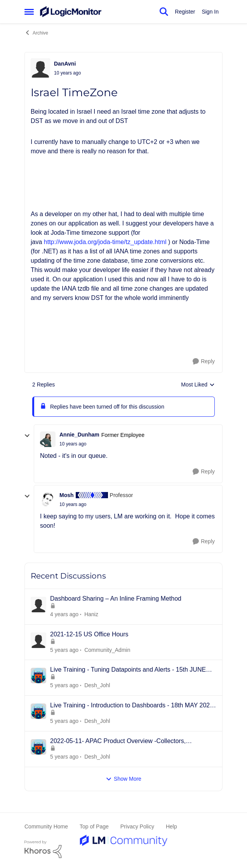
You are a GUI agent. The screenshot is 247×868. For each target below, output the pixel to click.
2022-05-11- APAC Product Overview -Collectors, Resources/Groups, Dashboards (118, 742)
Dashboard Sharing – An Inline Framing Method (116, 599)
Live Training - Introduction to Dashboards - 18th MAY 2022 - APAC (132, 706)
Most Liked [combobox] (198, 385)
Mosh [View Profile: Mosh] (67, 495)
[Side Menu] (29, 12)
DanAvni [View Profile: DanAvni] (65, 64)
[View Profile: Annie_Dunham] (48, 439)
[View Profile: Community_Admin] (38, 640)
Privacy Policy (137, 826)
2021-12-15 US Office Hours (89, 634)
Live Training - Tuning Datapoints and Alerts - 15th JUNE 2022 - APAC (128, 670)
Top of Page (94, 826)
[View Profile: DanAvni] (40, 68)
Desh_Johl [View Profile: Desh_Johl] (97, 685)
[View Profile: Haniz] (38, 605)
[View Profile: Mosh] (48, 499)
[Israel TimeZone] (73, 444)
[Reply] (204, 361)
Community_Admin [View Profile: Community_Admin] (107, 650)
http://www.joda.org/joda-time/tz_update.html (105, 242)
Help (171, 826)
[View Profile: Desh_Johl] (38, 676)
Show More (124, 779)
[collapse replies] (27, 436)
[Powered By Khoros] (124, 849)
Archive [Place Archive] (36, 33)
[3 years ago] (64, 614)
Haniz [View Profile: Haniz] (91, 614)
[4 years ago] (64, 650)
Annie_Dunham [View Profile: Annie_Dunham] (79, 435)
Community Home (46, 826)
